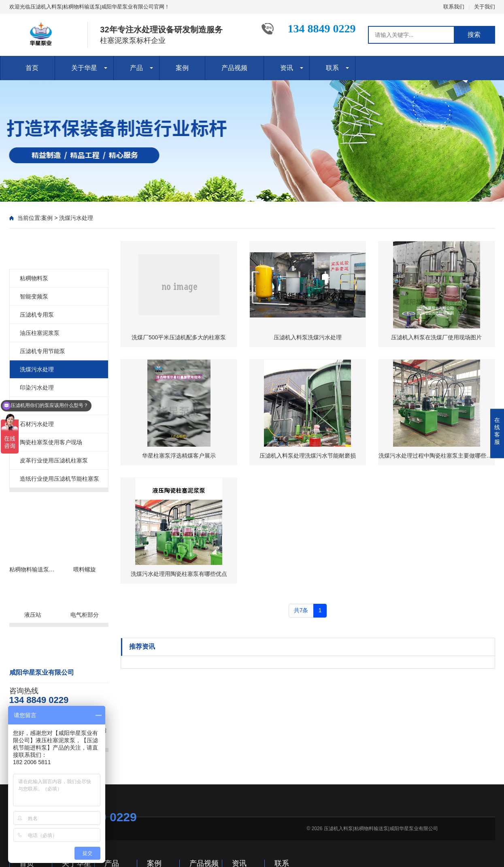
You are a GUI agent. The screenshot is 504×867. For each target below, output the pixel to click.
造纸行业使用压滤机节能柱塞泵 (60, 479)
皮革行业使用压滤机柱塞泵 (54, 460)
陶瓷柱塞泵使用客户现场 (51, 442)
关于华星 (84, 68)
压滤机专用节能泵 (43, 351)
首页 (32, 68)
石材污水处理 (37, 424)
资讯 (287, 68)
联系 (332, 68)
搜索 (474, 35)
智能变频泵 (34, 296)
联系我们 (454, 7)
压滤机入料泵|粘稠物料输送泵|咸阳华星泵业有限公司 (381, 829)
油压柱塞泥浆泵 (40, 333)
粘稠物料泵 (34, 278)
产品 (136, 68)
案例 (182, 68)
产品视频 (234, 68)
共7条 (301, 610)
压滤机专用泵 (37, 315)
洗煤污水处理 (76, 218)
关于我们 (485, 7)
